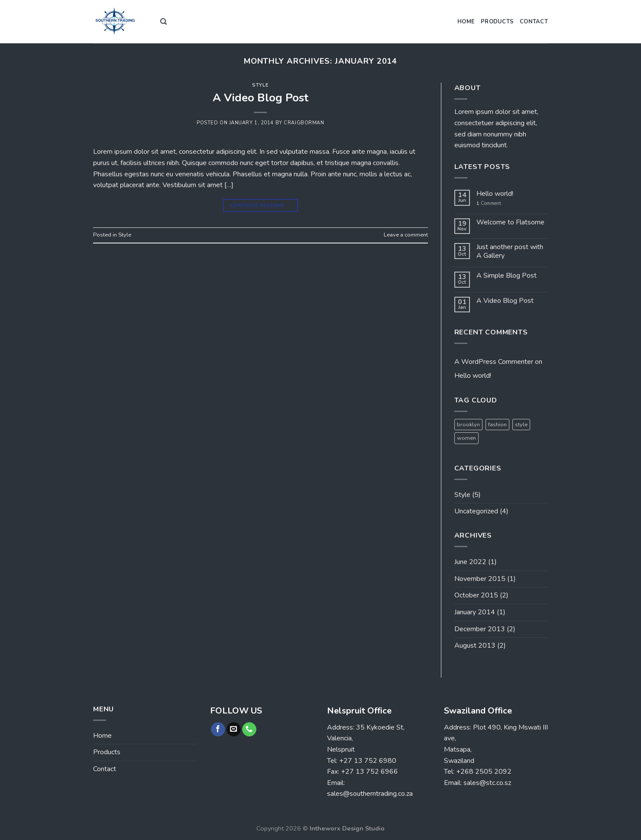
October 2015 (476, 595)
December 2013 (480, 629)
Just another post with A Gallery (510, 251)
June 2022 (470, 562)
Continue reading (261, 206)
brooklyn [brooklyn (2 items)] (468, 425)
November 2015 (480, 579)
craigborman (304, 123)
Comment (489, 203)
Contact (534, 22)
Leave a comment (406, 235)
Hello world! (495, 194)
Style (260, 85)
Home (466, 22)
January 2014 (475, 612)
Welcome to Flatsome (510, 222)
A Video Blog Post (261, 98)
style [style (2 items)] (521, 425)
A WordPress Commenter (494, 362)
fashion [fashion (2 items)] (497, 425)
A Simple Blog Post (507, 276)
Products (497, 22)
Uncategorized (476, 511)
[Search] (163, 22)
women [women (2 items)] (466, 438)
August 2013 (475, 645)
